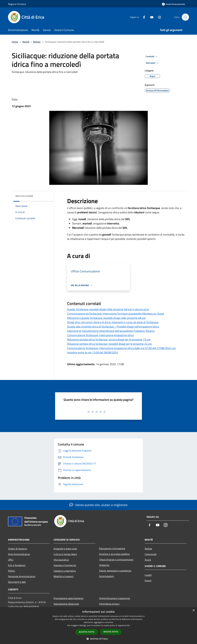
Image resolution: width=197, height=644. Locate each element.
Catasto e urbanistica (65, 571)
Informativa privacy (109, 604)
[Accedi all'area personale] (173, 4)
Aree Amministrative (19, 554)
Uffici (11, 560)
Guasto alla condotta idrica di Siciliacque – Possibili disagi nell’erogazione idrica (113, 327)
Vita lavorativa (61, 560)
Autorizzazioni (107, 576)
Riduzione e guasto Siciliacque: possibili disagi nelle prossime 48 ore (106, 318)
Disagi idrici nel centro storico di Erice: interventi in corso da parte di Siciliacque (113, 322)
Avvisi (148, 560)
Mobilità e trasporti (64, 576)
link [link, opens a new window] (128, 625)
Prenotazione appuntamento (68, 598)
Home (15, 42)
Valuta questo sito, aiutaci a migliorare (98, 505)
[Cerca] (185, 17)
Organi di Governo (17, 549)
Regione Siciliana (17, 4)
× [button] (194, 610)
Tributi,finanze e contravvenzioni (116, 560)
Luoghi (148, 575)
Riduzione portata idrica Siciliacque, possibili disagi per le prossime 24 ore (109, 344)
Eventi (148, 580)
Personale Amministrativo (22, 576)
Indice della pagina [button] (24, 196)
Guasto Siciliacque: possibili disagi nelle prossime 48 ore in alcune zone (108, 309)
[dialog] (98, 626)
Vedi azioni (153, 63)
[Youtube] (150, 17)
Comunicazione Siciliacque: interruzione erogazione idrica (100, 335)
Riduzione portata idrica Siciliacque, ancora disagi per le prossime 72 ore (109, 339)
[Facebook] (143, 17)
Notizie (37, 42)
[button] (98, 639)
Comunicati (151, 554)
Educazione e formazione (112, 548)
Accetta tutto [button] (87, 632)
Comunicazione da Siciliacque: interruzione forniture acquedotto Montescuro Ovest (116, 314)
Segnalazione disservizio (66, 604)
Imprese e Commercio (65, 565)
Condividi (152, 57)
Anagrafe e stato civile (65, 549)
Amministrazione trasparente (115, 598)
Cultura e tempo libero (65, 554)
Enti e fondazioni (17, 565)
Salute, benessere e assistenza (115, 571)
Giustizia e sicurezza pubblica (114, 554)
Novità (26, 42)
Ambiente (104, 565)
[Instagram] (158, 17)
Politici (12, 571)
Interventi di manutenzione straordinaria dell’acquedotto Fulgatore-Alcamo (111, 331)
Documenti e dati (17, 582)
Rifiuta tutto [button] (111, 632)
